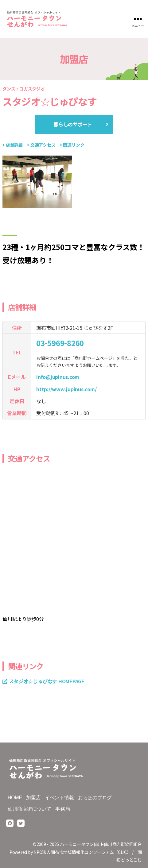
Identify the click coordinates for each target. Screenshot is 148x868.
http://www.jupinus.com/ (66, 389)
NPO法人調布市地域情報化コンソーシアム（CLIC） (82, 852)
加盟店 (33, 798)
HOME (15, 798)
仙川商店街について (29, 809)
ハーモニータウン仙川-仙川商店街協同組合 (101, 844)
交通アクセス (43, 145)
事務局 (62, 809)
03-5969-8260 (60, 343)
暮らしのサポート (73, 124)
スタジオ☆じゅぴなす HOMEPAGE (47, 681)
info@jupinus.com (58, 377)
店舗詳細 (14, 145)
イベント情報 (59, 798)
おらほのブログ (95, 798)
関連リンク (74, 145)
